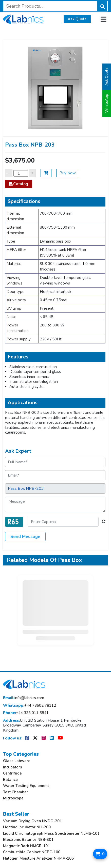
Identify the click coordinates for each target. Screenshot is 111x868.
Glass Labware (17, 761)
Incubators (13, 767)
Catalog (19, 184)
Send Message (25, 537)
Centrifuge (12, 773)
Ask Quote (77, 19)
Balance (10, 780)
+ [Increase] (32, 173)
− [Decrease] (9, 173)
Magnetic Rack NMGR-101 (26, 846)
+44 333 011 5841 (26, 713)
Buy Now (68, 173)
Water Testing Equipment (26, 786)
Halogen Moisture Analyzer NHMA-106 (38, 858)
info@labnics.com (24, 698)
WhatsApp (107, 103)
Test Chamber (16, 792)
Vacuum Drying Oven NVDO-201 (32, 821)
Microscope (13, 798)
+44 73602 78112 (30, 706)
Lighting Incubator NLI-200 (27, 827)
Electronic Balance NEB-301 (28, 840)
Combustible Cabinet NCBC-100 (32, 852)
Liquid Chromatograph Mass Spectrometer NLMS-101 (51, 834)
